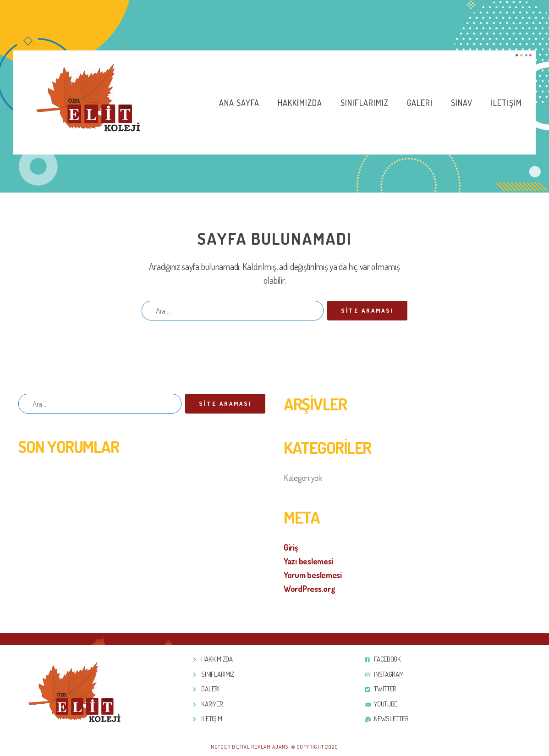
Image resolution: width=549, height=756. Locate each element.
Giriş (291, 547)
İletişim (506, 103)
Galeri (420, 103)
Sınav (462, 103)
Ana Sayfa (239, 103)
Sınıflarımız (365, 103)
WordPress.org (310, 589)
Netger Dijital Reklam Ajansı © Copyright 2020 (274, 747)
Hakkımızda (300, 103)
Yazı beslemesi (308, 561)
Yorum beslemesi (313, 575)
